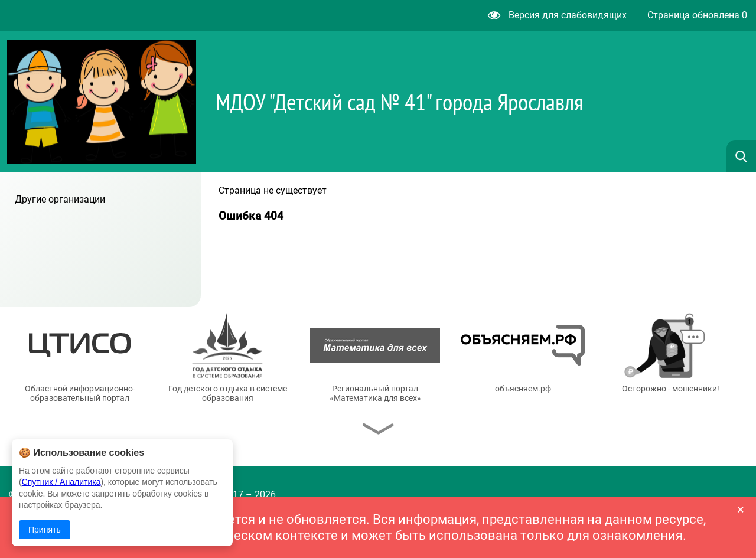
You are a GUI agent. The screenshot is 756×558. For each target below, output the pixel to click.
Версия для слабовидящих (557, 15)
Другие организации (60, 199)
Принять (45, 530)
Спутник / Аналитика (61, 482)
